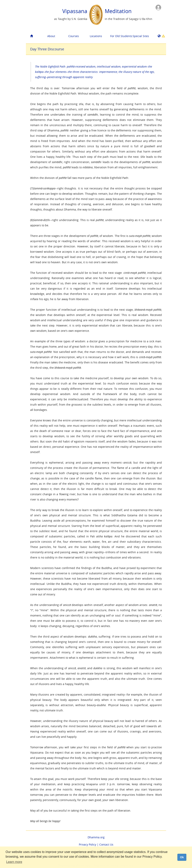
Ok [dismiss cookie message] (182, 857)
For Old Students (120, 36)
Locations (96, 36)
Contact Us (106, 844)
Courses (74, 36)
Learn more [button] (14, 862)
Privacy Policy (88, 844)
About (51, 36)
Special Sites (141, 36)
